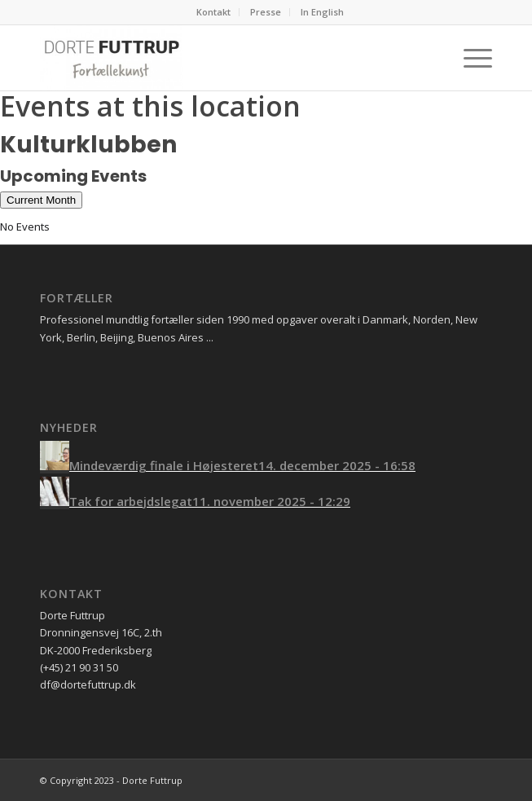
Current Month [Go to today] (41, 200)
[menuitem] (214, 12)
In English (322, 12)
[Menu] (470, 58)
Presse (266, 12)
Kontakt (213, 12)
